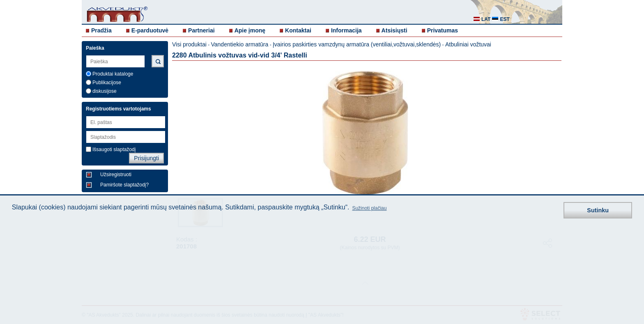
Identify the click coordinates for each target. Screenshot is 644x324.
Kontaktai (298, 30)
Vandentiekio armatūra (239, 44)
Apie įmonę (250, 30)
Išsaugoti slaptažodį (114, 149)
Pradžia (101, 30)
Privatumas (443, 30)
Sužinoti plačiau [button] (369, 208)
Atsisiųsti (394, 30)
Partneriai (201, 30)
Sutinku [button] (598, 210)
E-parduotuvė (150, 30)
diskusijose (105, 91)
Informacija (346, 30)
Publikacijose (107, 83)
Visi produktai (189, 44)
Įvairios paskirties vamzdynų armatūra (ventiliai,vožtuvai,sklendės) (357, 44)
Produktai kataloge (113, 74)
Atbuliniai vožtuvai (468, 44)
